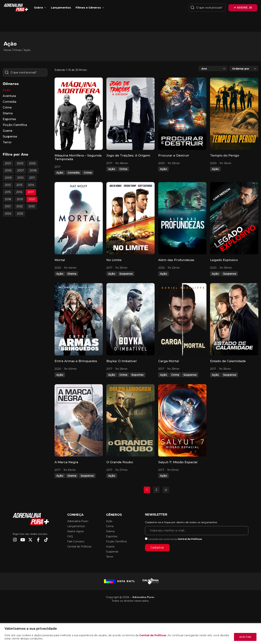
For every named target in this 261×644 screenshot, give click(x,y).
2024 (8, 214)
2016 (19, 192)
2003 (20, 163)
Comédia (74, 173)
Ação (60, 173)
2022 (20, 206)
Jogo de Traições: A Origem (128, 155)
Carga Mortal (169, 361)
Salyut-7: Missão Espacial (178, 462)
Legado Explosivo (224, 260)
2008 (33, 170)
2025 (20, 214)
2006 (8, 170)
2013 (19, 185)
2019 (20, 199)
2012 (8, 185)
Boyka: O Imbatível (121, 361)
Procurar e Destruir (174, 155)
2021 (8, 206)
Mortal (60, 260)
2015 (8, 192)
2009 (8, 178)
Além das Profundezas (176, 260)
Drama (72, 274)
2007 (21, 170)
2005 (32, 163)
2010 (20, 178)
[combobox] (213, 68)
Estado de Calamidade (228, 361)
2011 (32, 178)
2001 (8, 163)
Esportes (138, 375)
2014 (31, 185)
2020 (32, 199)
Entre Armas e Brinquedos (76, 361)
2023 (32, 206)
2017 (31, 192)
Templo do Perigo (225, 155)
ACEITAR (245, 637)
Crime (88, 173)
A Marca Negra (66, 462)
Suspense (126, 274)
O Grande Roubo (120, 462)
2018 (8, 199)
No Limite (114, 260)
